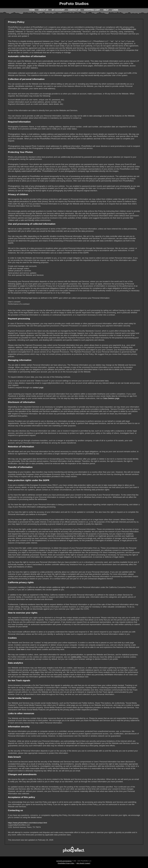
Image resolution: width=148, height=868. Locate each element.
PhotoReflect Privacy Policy (66, 863)
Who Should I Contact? (83, 863)
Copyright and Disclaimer (64, 861)
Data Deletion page (111, 398)
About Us (43, 10)
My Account (58, 10)
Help (106, 10)
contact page (38, 387)
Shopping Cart (92, 10)
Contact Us (74, 10)
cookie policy (76, 657)
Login (115, 10)
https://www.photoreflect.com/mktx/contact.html (27, 823)
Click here (20, 649)
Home (32, 10)
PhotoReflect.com (129, 29)
